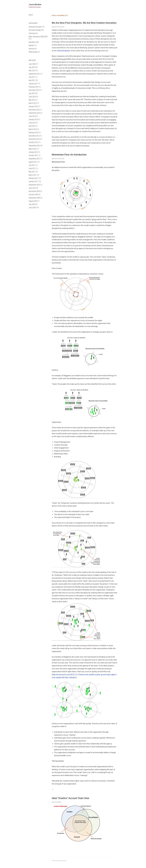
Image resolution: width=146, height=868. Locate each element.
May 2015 (32, 100)
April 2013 (32, 126)
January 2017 (33, 84)
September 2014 (34, 113)
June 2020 (32, 64)
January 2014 (33, 119)
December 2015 (34, 90)
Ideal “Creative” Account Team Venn (70, 798)
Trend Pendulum (63, 51)
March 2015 (33, 103)
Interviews (32, 33)
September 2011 (34, 159)
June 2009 (32, 208)
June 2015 (32, 97)
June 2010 (32, 188)
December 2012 (34, 136)
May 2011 (32, 172)
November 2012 (34, 139)
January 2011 (33, 181)
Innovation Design (35, 30)
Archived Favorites (35, 27)
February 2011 (34, 178)
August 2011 (33, 162)
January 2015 (33, 106)
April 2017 (32, 80)
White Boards (33, 52)
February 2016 (34, 87)
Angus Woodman (62, 861)
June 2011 (32, 168)
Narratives (32, 42)
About (31, 15)
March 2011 (33, 175)
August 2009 (33, 201)
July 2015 (32, 93)
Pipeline (31, 45)
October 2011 (33, 155)
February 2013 (34, 132)
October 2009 (33, 194)
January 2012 (33, 152)
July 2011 (32, 165)
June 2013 (32, 123)
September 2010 (34, 185)
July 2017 (32, 77)
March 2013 (33, 129)
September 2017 (34, 74)
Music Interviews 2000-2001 (38, 37)
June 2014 (32, 116)
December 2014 (34, 110)
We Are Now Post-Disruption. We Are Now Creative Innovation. (84, 23)
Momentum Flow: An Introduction (69, 155)
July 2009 (32, 204)
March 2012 (33, 149)
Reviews (32, 49)
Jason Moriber (35, 5)
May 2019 (32, 70)
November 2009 (34, 191)
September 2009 (34, 198)
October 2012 (33, 142)
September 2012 (34, 146)
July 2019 (32, 67)
